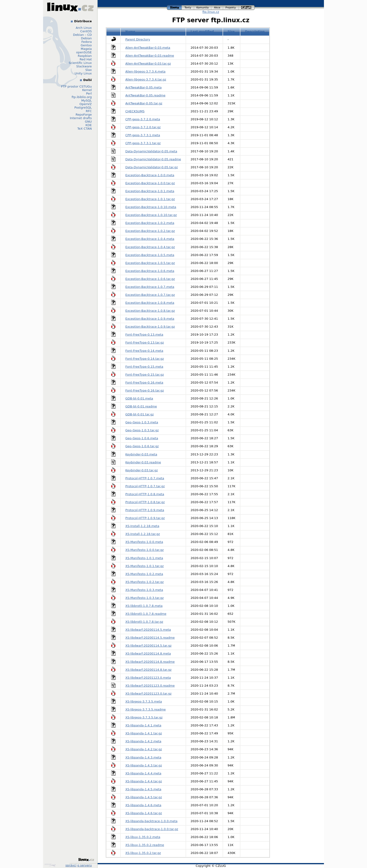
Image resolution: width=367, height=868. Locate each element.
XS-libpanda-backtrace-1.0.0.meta (152, 821)
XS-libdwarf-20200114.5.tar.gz (149, 646)
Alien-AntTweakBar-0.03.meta (148, 48)
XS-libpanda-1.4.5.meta (143, 789)
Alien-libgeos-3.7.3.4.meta (146, 71)
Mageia (86, 49)
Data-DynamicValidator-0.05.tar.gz (152, 167)
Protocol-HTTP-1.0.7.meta (145, 478)
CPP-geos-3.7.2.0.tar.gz (143, 127)
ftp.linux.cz (211, 12)
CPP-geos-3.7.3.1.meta (143, 135)
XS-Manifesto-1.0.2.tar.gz (145, 582)
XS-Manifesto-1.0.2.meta (144, 574)
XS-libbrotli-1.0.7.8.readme (146, 614)
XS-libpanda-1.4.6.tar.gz (144, 813)
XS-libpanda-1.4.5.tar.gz (144, 797)
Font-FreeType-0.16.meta (144, 383)
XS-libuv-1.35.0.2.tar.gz (143, 853)
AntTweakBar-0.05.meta (144, 87)
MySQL (86, 101)
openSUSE (84, 52)
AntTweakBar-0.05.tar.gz (144, 103)
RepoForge (84, 115)
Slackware (84, 66)
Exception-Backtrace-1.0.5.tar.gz (150, 263)
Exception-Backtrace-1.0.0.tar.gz (150, 183)
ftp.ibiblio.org (82, 97)
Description (255, 31)
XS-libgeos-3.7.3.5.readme (146, 709)
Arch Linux (84, 28)
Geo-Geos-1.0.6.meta (142, 438)
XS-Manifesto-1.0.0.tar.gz (145, 550)
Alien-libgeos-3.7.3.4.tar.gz (146, 79)
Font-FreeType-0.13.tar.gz (145, 342)
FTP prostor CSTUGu (76, 86)
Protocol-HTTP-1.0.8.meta (145, 494)
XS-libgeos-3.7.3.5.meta (144, 701)
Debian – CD (82, 35)
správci (71, 865)
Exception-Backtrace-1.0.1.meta (150, 191)
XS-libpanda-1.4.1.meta (143, 725)
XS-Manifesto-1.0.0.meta (144, 542)
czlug (247, 8)
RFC (89, 111)
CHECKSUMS (135, 111)
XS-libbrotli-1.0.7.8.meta (144, 606)
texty (188, 8)
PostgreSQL (83, 108)
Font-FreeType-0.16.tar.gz (145, 390)
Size (231, 31)
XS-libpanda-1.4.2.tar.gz (144, 749)
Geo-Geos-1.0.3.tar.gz (142, 430)
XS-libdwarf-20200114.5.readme (150, 638)
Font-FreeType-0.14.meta (144, 351)
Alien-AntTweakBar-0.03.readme (150, 56)
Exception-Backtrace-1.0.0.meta (150, 175)
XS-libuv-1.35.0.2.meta (143, 837)
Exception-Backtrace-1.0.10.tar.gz (151, 215)
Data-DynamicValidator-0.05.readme (153, 159)
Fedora (87, 42)
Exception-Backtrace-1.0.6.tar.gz (150, 279)
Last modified (202, 31)
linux (174, 8)
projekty (231, 8)
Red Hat (86, 59)
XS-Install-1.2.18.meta (142, 526)
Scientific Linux (80, 63)
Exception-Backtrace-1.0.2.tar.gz (150, 231)
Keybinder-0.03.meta (141, 454)
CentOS (86, 31)
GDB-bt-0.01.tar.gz (140, 414)
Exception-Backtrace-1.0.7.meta (150, 287)
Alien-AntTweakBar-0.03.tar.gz (148, 64)
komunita (203, 8)
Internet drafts (81, 118)
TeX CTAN (85, 129)
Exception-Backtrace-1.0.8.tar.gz (150, 311)
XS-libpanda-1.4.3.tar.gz (144, 765)
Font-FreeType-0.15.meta (144, 367)
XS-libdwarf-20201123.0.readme (150, 686)
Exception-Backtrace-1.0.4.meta (150, 239)
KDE (89, 125)
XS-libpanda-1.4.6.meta (143, 805)
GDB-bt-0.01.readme (141, 406)
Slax (88, 70)
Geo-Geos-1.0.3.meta (142, 422)
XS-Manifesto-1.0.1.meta (144, 558)
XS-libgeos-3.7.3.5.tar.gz (144, 717)
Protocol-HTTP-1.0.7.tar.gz (145, 486)
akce (217, 8)
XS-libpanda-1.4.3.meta (143, 757)
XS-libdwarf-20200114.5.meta (148, 630)
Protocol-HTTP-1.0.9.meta (145, 510)
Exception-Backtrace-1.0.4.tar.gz (150, 247)
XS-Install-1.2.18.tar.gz (143, 534)
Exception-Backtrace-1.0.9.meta (150, 319)
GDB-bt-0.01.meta (139, 398)
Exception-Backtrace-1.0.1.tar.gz (150, 199)
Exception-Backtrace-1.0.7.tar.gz (150, 295)
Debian (86, 38)
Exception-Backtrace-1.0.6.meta (150, 271)
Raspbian (85, 56)
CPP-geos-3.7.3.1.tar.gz (143, 143)
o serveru (85, 865)
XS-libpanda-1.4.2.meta (143, 741)
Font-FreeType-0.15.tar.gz (145, 375)
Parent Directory (138, 39)
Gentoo (86, 45)
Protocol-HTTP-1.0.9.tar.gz (145, 518)
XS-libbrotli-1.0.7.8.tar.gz (144, 622)
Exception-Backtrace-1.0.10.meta (151, 207)
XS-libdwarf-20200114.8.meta (148, 654)
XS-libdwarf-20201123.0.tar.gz (149, 694)
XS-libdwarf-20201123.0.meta (148, 678)
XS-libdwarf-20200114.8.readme (150, 662)
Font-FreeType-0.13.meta (144, 335)
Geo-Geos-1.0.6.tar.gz (142, 446)
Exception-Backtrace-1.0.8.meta (150, 303)
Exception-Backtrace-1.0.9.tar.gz (150, 327)
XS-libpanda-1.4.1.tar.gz (144, 733)
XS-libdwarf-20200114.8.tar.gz (149, 670)
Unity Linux (83, 73)
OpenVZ (86, 104)
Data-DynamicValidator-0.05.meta (151, 151)
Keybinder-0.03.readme (143, 462)
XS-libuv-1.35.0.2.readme (145, 845)
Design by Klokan (50, 865)
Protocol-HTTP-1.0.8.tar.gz (145, 502)
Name (130, 31)
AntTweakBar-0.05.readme (145, 95)
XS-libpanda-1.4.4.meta (143, 773)
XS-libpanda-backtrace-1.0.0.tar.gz (152, 829)
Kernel (87, 90)
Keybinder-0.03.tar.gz (142, 470)
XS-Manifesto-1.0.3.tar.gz (145, 598)
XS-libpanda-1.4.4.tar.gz (144, 781)
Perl (89, 93)
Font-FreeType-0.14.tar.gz (145, 359)
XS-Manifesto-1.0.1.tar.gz (145, 566)
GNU (88, 122)
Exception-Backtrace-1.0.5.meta (150, 255)
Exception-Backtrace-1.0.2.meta (150, 223)
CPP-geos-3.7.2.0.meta (143, 119)
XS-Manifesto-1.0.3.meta (144, 590)
